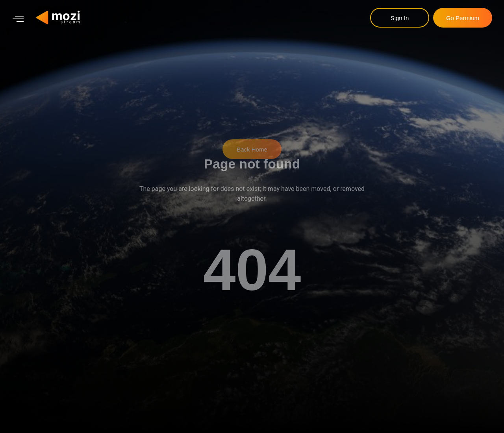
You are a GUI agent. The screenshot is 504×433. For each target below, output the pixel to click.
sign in (400, 18)
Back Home (252, 145)
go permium (463, 18)
